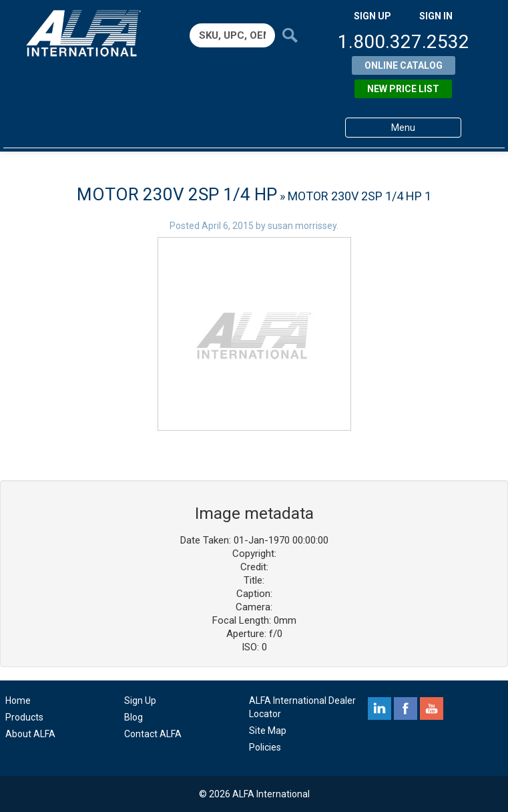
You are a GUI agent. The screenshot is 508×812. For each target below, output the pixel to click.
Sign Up (140, 700)
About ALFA (30, 734)
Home (18, 700)
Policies (265, 747)
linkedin (379, 708)
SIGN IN (436, 16)
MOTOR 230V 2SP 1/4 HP (177, 194)
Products (24, 717)
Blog (134, 717)
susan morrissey (302, 226)
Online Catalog (404, 65)
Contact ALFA (153, 734)
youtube (432, 708)
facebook (406, 708)
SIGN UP (372, 16)
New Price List (403, 89)
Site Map (268, 731)
